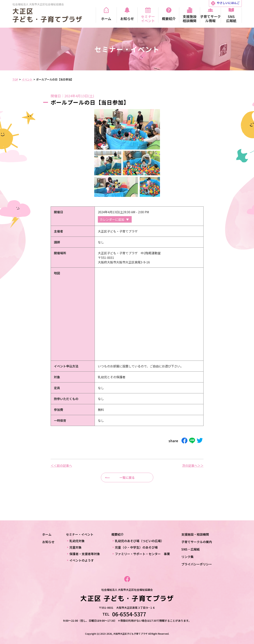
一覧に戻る (127, 477)
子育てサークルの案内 (197, 542)
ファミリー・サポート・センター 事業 (142, 554)
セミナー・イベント (80, 534)
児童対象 (75, 547)
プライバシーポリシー (197, 564)
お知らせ (48, 542)
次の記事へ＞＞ (193, 465)
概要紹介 (118, 534)
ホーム (47, 534)
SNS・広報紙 (191, 549)
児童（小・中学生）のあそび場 (136, 547)
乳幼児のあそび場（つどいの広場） (139, 541)
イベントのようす (82, 560)
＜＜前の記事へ (61, 465)
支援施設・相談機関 (195, 534)
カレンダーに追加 (112, 219)
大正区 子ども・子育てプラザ (48, 15)
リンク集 (187, 557)
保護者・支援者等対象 (85, 554)
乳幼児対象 (77, 541)
